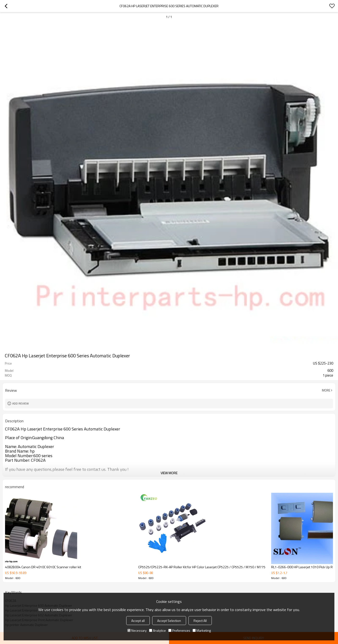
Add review (21, 403)
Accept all (138, 621)
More (326, 390)
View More (169, 473)
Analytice (157, 630)
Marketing (202, 630)
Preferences (179, 630)
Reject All (200, 621)
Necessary (137, 630)
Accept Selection (169, 621)
